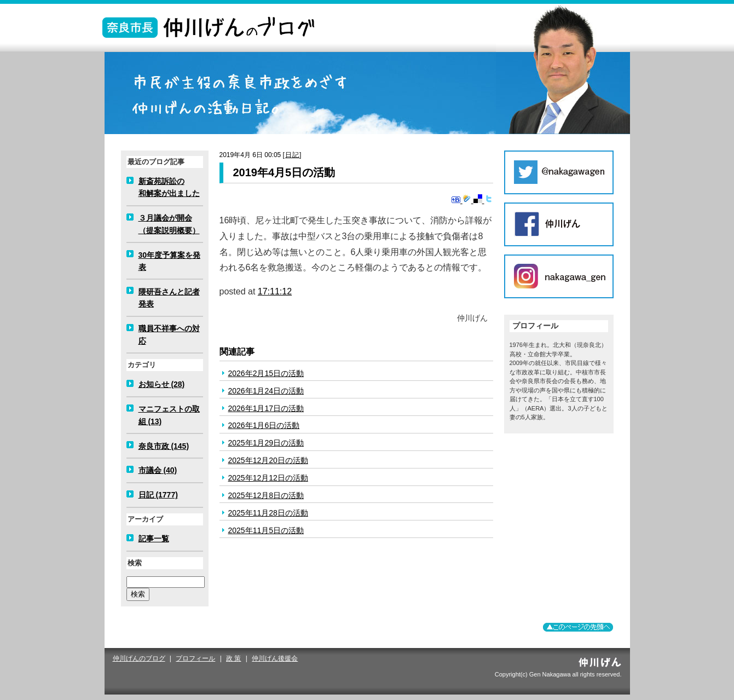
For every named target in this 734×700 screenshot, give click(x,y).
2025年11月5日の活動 (266, 530)
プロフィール (195, 658)
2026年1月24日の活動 (266, 391)
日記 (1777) (158, 495)
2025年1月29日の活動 (266, 443)
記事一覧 (154, 539)
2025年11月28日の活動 (268, 513)
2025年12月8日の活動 (266, 495)
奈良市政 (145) (164, 446)
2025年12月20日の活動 (268, 460)
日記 (292, 155)
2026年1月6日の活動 (264, 425)
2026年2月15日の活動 (266, 373)
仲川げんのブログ (139, 658)
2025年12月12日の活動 (268, 478)
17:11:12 (275, 291)
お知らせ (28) (162, 384)
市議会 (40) (158, 470)
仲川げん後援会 (275, 658)
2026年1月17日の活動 (266, 408)
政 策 (233, 658)
